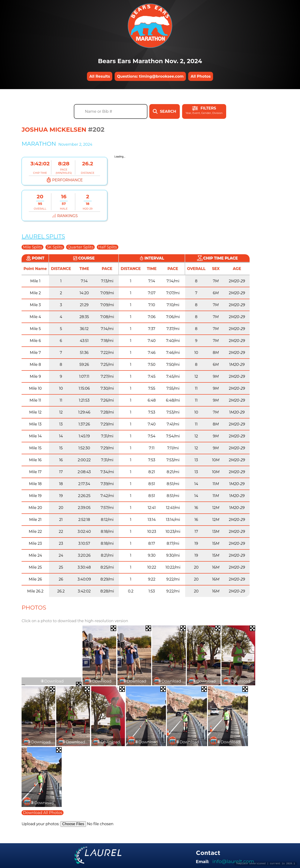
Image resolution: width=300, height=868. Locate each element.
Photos (34, 608)
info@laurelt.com (233, 861)
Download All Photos (43, 813)
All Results (100, 76)
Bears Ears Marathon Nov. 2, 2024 (150, 61)
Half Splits (108, 247)
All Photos (201, 76)
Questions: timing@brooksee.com (150, 76)
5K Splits (55, 247)
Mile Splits (32, 247)
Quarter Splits (80, 247)
